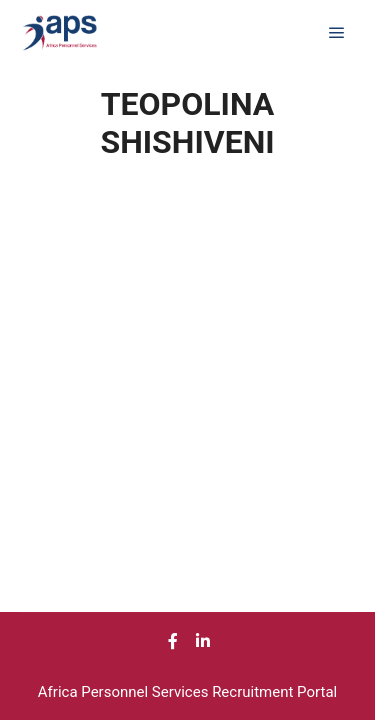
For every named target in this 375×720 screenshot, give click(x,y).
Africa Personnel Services (125, 692)
